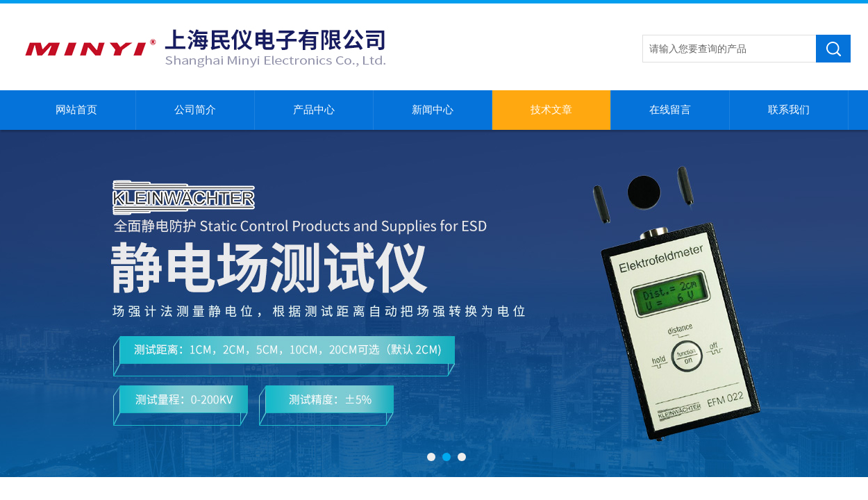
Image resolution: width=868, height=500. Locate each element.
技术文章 (551, 110)
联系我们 (789, 110)
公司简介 (195, 110)
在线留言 (670, 110)
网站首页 (76, 110)
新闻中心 (433, 110)
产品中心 (314, 110)
